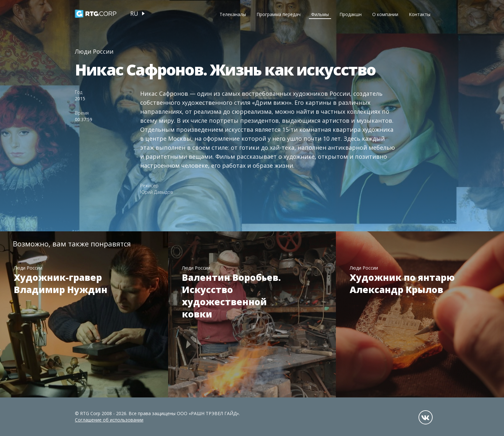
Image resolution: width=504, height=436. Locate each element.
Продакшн (351, 14)
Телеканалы (233, 14)
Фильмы (320, 14)
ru (134, 13)
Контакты (420, 14)
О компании (385, 14)
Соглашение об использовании (109, 420)
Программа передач (279, 14)
